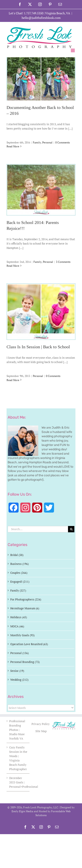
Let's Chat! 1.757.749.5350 (26, 13)
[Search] (71, 529)
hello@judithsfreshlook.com (41, 18)
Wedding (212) (19, 680)
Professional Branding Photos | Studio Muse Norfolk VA (17, 730)
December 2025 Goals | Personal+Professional (18, 782)
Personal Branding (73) (25, 662)
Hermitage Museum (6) (25, 608)
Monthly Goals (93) (22, 635)
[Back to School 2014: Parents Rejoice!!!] (41, 190)
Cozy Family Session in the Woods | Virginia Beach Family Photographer (18, 758)
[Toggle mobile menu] (73, 50)
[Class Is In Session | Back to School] (41, 312)
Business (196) (19, 564)
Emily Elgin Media (22, 811)
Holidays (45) (19, 617)
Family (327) (18, 590)
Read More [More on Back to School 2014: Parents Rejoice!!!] (13, 266)
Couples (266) (19, 573)
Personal (47, 142)
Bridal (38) (17, 555)
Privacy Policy (41, 724)
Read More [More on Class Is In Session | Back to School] (13, 380)
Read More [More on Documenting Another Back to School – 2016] (13, 146)
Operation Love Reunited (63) (29, 644)
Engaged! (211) (20, 582)
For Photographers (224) (26, 599)
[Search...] (38, 529)
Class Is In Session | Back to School (38, 347)
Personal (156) (19, 653)
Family (37, 142)
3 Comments (63, 262)
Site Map (41, 731)
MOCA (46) (17, 626)
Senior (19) (17, 671)
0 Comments (63, 142)
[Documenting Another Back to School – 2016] (41, 79)
